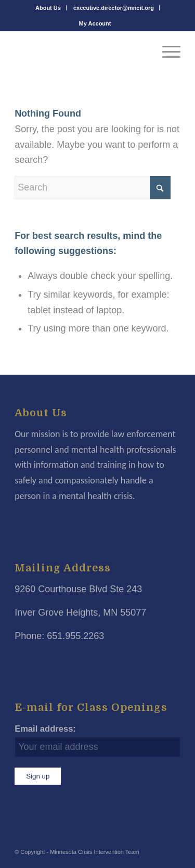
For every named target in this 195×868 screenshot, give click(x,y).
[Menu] (166, 52)
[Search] (93, 188)
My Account (95, 23)
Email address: (45, 729)
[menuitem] (48, 8)
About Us (48, 8)
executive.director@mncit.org (114, 8)
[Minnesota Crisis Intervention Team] (81, 52)
